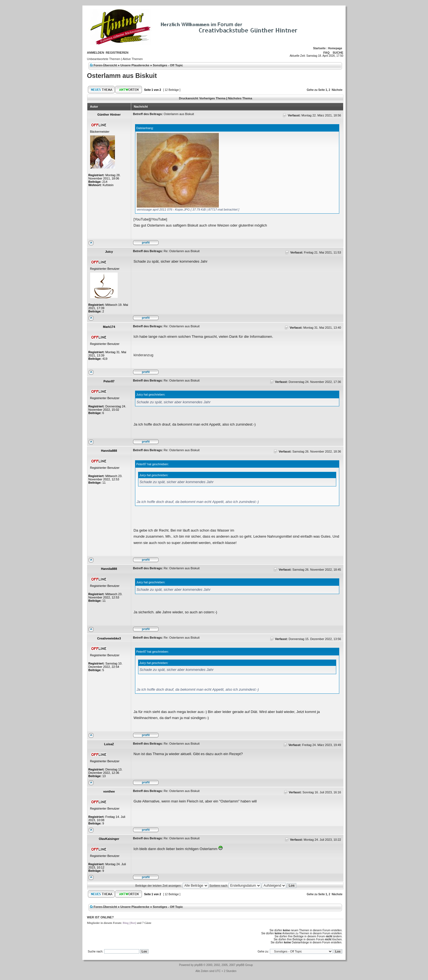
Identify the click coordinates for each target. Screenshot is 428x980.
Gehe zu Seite (316, 90)
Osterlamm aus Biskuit (122, 76)
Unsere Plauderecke (135, 65)
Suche (338, 53)
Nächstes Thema (240, 98)
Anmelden (96, 53)
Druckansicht (189, 98)
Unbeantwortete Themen (104, 59)
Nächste (337, 90)
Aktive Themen (133, 59)
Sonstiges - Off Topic (168, 65)
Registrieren (117, 53)
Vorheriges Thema (212, 98)
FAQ (326, 53)
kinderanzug (144, 355)
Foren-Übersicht (105, 65)
